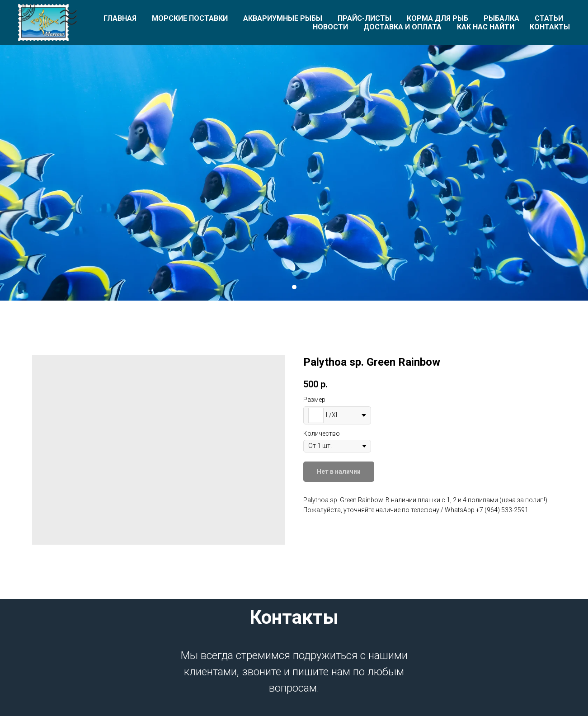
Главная (120, 18)
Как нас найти (486, 27)
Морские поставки (190, 18)
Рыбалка (501, 18)
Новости (330, 27)
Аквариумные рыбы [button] (283, 18)
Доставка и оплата (402, 27)
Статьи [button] (549, 18)
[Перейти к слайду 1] (294, 287)
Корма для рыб (437, 18)
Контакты (550, 27)
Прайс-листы (365, 18)
